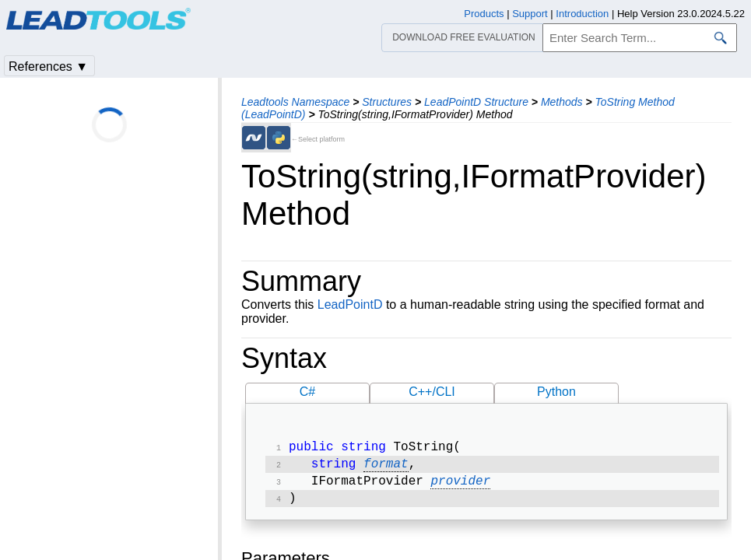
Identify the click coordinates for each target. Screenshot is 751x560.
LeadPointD (350, 304)
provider (460, 486)
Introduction (582, 14)
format (386, 467)
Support (530, 14)
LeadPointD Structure (476, 102)
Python (556, 392)
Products (484, 14)
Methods (562, 102)
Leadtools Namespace (295, 102)
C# (307, 392)
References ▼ (48, 66)
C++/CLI (432, 392)
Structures (387, 102)
